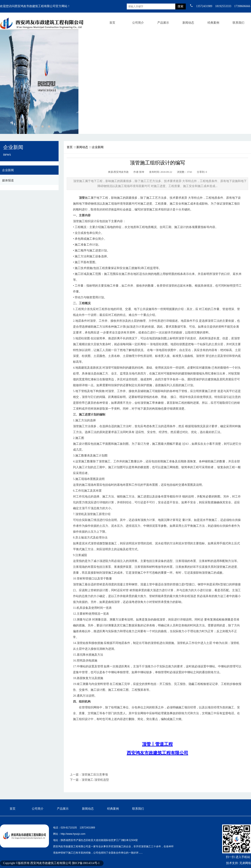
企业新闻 (8, 170)
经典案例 (213, 23)
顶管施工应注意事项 (95, 775)
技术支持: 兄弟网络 (239, 863)
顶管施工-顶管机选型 (95, 780)
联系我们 (238, 23)
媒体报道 (8, 180)
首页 (112, 23)
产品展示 (163, 23)
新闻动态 (188, 23)
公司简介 (138, 23)
